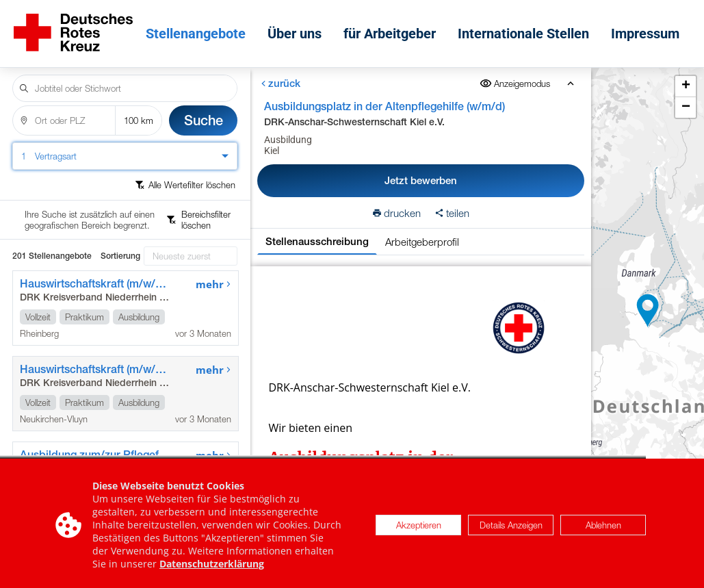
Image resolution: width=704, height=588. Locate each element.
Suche (204, 111)
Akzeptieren (419, 535)
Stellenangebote (199, 29)
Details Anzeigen (511, 535)
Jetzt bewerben (420, 171)
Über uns (298, 29)
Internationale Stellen (527, 29)
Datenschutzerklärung (212, 573)
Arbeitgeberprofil (422, 232)
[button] (648, 306)
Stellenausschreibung (317, 232)
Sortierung (120, 207)
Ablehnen (603, 535)
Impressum (649, 29)
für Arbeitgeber (393, 29)
